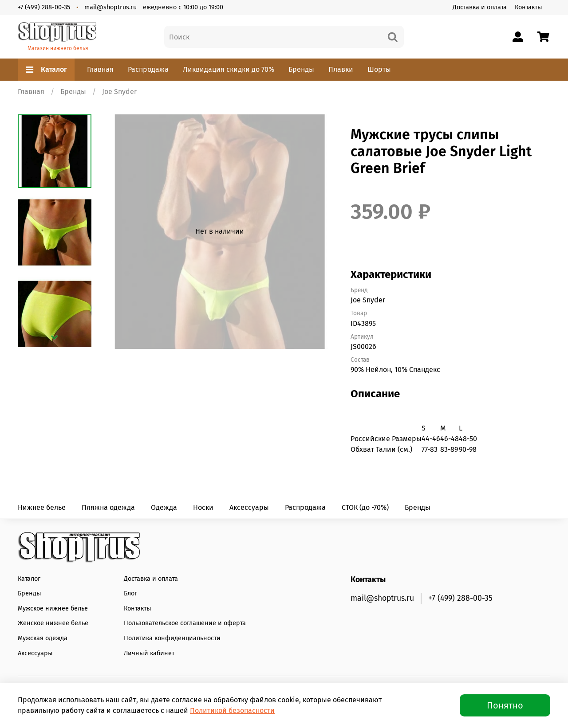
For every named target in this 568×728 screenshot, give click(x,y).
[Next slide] (55, 337)
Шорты (379, 69)
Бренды (301, 69)
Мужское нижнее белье (53, 609)
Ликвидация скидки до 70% (229, 69)
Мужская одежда (43, 638)
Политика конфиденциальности (172, 638)
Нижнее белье (42, 507)
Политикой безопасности (232, 710)
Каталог (46, 70)
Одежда (164, 507)
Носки (203, 507)
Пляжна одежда (108, 507)
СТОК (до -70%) (365, 507)
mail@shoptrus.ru (110, 7)
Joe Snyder (119, 92)
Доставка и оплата (480, 7)
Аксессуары (249, 507)
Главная (100, 69)
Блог (130, 593)
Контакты (529, 7)
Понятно (505, 705)
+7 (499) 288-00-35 (44, 7)
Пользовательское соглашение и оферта (185, 623)
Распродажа (148, 69)
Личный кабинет (149, 653)
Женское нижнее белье (53, 623)
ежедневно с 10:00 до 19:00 (183, 7)
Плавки (341, 69)
